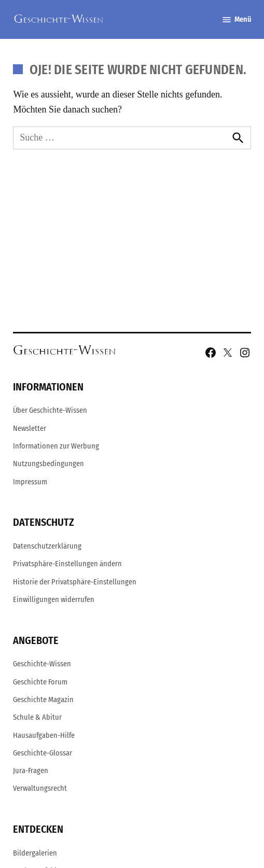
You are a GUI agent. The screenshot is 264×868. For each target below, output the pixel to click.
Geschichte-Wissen (42, 664)
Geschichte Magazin (43, 700)
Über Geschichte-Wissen (50, 410)
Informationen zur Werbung (56, 446)
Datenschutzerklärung (47, 546)
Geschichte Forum (40, 682)
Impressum (30, 482)
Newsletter (30, 429)
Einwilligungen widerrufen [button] (54, 600)
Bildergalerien (35, 853)
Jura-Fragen (31, 771)
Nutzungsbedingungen (48, 464)
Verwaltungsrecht (40, 788)
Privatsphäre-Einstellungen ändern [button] (67, 564)
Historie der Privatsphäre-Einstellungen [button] (75, 582)
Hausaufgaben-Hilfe (44, 736)
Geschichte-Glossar (43, 753)
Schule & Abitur (37, 717)
